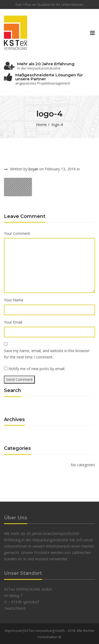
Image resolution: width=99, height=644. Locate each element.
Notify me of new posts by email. (37, 369)
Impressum (14, 631)
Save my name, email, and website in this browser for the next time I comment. (47, 354)
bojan (33, 169)
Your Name (14, 300)
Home (41, 125)
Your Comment (17, 233)
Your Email (13, 322)
